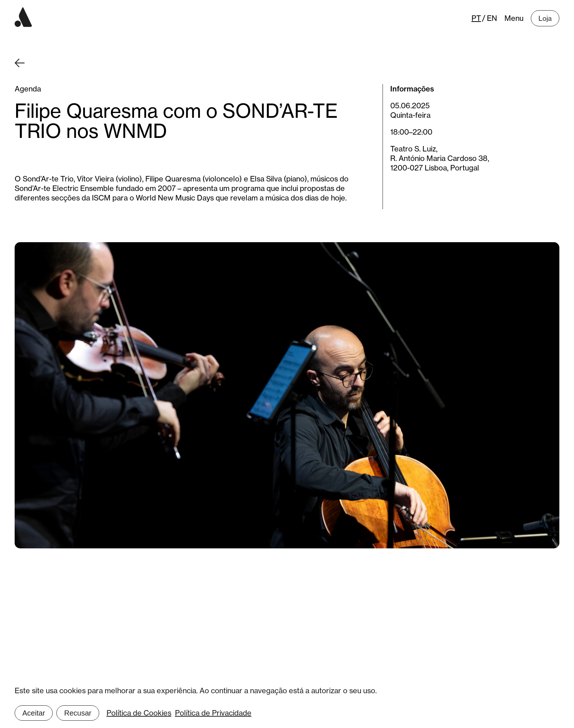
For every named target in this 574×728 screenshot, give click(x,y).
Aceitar (34, 713)
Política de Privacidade (213, 713)
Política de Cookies (139, 713)
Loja (545, 18)
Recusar (78, 713)
